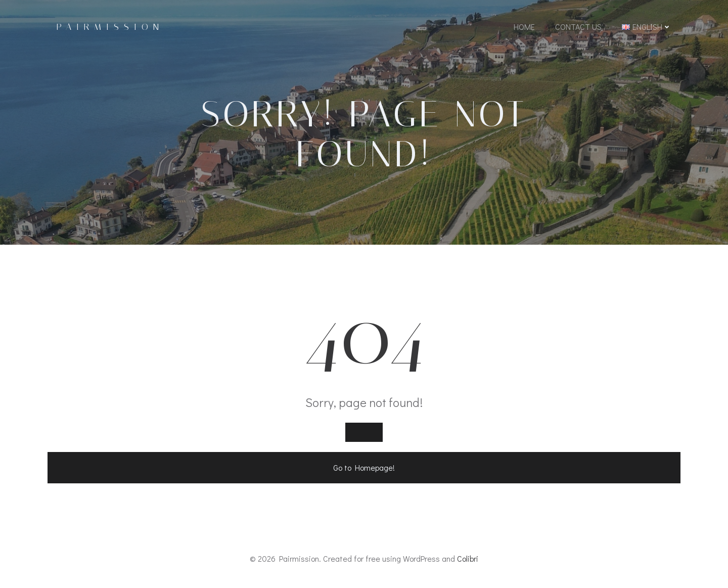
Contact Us (578, 27)
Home (524, 27)
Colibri (468, 558)
